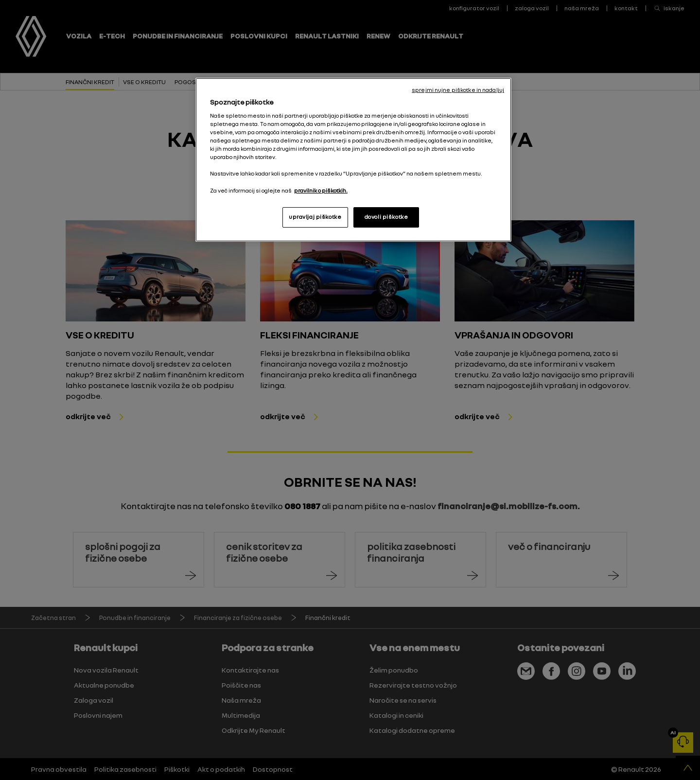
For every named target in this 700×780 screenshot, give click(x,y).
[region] (353, 160)
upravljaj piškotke (315, 217)
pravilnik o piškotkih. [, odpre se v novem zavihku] (321, 191)
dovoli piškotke (386, 217)
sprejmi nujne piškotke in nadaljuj (458, 90)
